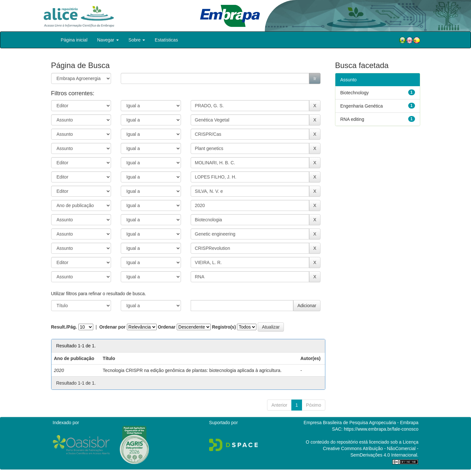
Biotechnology (354, 93)
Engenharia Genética (362, 106)
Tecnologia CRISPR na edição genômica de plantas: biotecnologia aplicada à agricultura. (192, 370)
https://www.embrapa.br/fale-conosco (381, 429)
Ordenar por (112, 327)
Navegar (108, 40)
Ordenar (166, 327)
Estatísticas (166, 40)
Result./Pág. (64, 327)
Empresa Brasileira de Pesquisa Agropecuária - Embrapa (361, 423)
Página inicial (74, 40)
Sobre (137, 40)
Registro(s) (224, 327)
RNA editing (352, 119)
